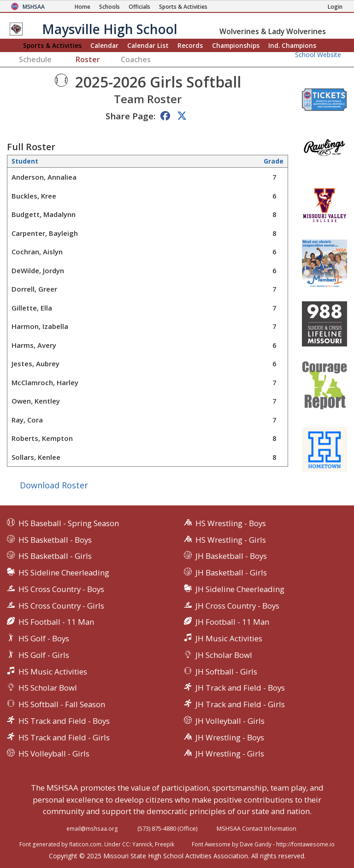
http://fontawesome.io (305, 844)
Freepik (165, 844)
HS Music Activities (53, 672)
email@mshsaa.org (92, 828)
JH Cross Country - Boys (237, 606)
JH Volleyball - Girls (230, 721)
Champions (292, 45)
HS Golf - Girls (44, 655)
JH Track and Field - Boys (240, 688)
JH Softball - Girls (226, 672)
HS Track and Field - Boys (64, 721)
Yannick (142, 844)
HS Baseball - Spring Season (69, 523)
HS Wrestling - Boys (231, 523)
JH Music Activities (229, 638)
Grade (274, 161)
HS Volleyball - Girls (54, 754)
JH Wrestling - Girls (230, 754)
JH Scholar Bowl (224, 655)
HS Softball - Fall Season (62, 704)
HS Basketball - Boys (55, 540)
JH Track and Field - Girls (240, 704)
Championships (236, 45)
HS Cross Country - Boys (61, 589)
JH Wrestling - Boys (230, 737)
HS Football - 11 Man (56, 622)
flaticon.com (85, 844)
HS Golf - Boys (44, 638)
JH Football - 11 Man (232, 622)
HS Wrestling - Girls (231, 540)
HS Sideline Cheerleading (64, 572)
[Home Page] (83, 7)
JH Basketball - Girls (231, 572)
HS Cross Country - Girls (61, 606)
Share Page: (130, 116)
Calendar (104, 45)
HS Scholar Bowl (48, 688)
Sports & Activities (52, 45)
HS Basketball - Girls (55, 556)
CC (126, 844)
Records (190, 45)
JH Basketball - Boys (231, 556)
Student (25, 161)
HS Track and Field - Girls (64, 737)
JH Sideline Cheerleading (240, 589)
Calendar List (148, 45)
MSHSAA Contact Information (257, 828)
